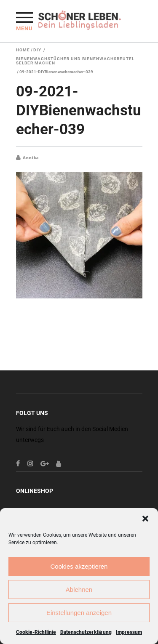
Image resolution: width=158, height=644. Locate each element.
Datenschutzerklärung (86, 632)
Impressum (129, 632)
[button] (145, 519)
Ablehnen (79, 589)
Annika (31, 158)
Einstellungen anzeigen (79, 613)
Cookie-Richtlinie (36, 632)
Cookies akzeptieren (79, 566)
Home (23, 50)
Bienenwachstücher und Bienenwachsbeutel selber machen (75, 61)
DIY (37, 50)
